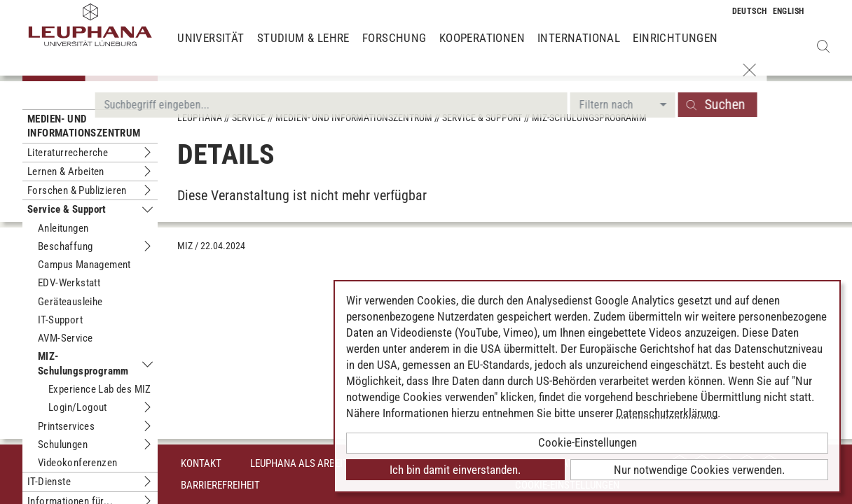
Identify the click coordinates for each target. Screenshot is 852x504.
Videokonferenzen (77, 463)
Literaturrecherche (68, 153)
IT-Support (60, 320)
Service (249, 118)
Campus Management (84, 265)
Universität (211, 49)
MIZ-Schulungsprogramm (83, 363)
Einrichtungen (675, 49)
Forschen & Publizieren (77, 190)
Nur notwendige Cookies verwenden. (699, 470)
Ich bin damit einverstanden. (455, 470)
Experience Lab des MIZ (100, 389)
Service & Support (67, 209)
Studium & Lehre (303, 49)
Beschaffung (65, 246)
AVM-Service (65, 338)
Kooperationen (482, 49)
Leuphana (200, 118)
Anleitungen (63, 228)
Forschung (394, 49)
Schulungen (63, 444)
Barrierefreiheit (220, 485)
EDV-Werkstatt (69, 283)
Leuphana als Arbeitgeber (313, 463)
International (579, 49)
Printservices (66, 426)
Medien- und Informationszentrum (84, 126)
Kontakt (201, 463)
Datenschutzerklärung (667, 413)
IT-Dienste (49, 482)
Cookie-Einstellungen (588, 442)
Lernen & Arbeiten (66, 171)
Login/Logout (78, 407)
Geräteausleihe (70, 302)
